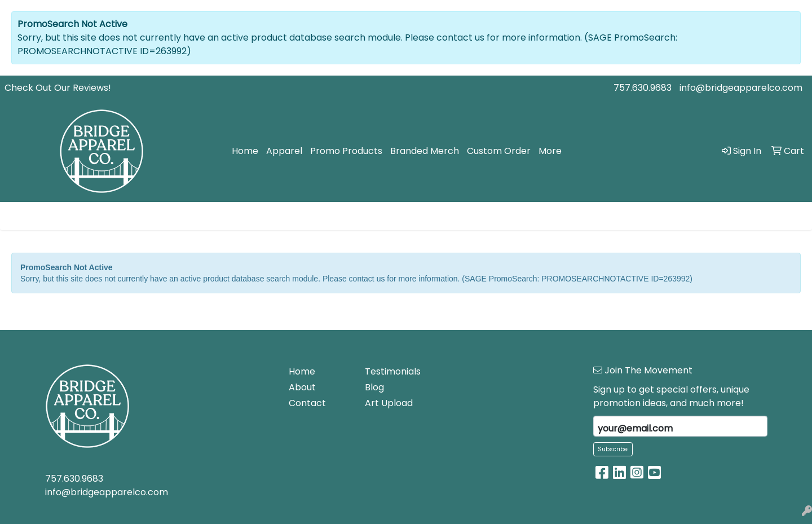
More (550, 151)
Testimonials (393, 371)
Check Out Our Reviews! (58, 88)
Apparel (284, 151)
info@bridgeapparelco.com (741, 88)
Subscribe (613, 449)
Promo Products (346, 151)
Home (245, 151)
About (302, 387)
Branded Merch (425, 151)
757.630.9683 (643, 88)
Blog (374, 387)
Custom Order (499, 151)
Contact (307, 403)
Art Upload (389, 403)
